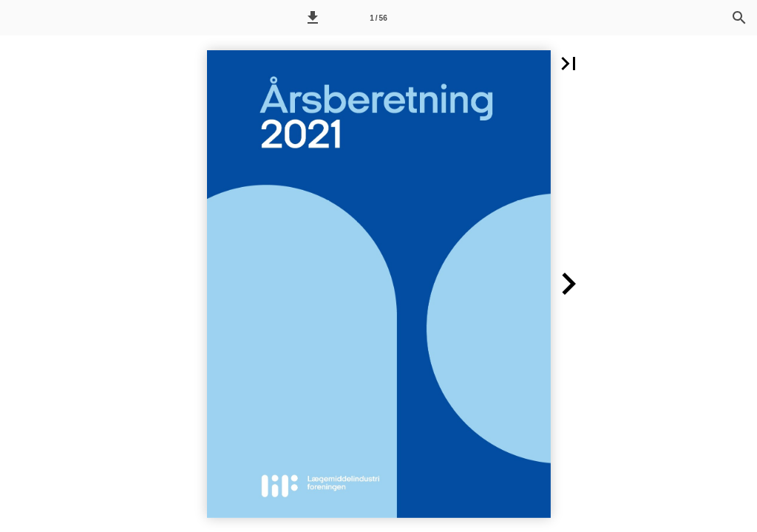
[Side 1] (378, 18)
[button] (313, 18)
